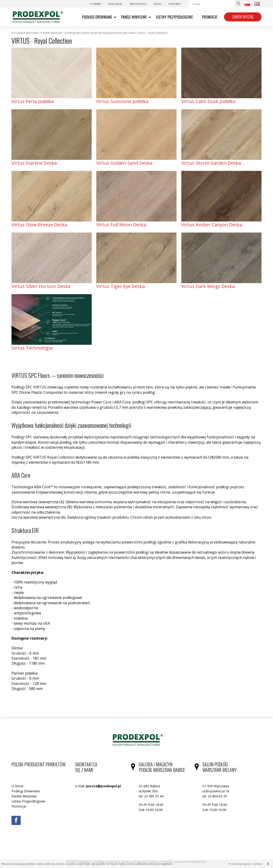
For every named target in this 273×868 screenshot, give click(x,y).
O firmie (95, 4)
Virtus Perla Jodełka (33, 101)
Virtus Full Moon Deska (121, 225)
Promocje (210, 17)
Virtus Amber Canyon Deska (212, 225)
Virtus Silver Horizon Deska (41, 286)
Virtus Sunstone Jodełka (122, 101)
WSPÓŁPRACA (138, 4)
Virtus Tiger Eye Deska (121, 286)
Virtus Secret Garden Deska (211, 163)
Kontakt (175, 4)
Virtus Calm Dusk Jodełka (208, 101)
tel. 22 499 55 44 (151, 796)
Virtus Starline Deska (34, 163)
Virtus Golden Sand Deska (124, 163)
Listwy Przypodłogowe (174, 17)
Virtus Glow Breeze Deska (39, 225)
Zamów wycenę (243, 17)
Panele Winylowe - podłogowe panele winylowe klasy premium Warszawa (88, 33)
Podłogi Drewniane (97, 17)
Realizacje (115, 4)
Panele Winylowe (134, 17)
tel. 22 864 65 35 (215, 796)
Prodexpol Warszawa (25, 33)
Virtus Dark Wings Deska (208, 286)
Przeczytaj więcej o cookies (246, 864)
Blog (158, 4)
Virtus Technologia (32, 348)
